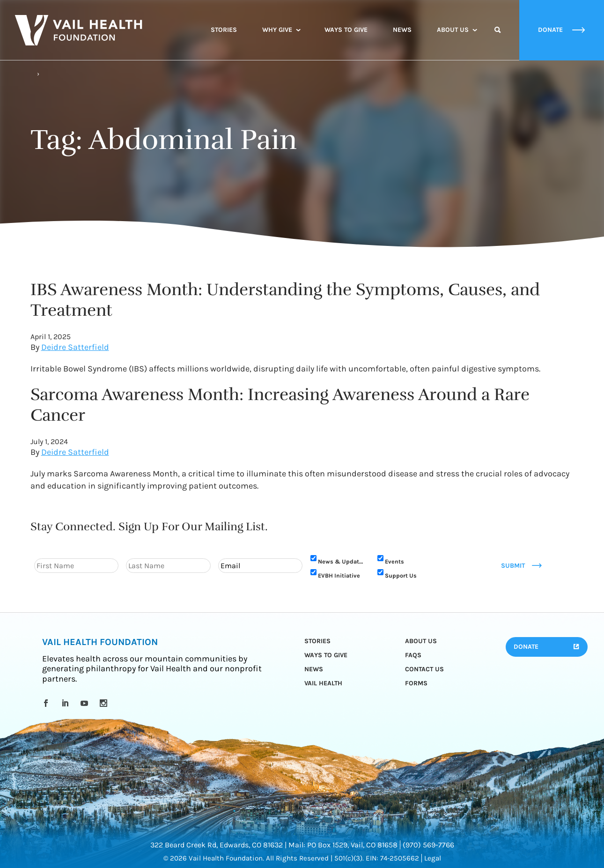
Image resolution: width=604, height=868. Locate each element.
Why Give (277, 30)
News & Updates (342, 561)
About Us (453, 30)
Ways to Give (346, 30)
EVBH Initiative (339, 575)
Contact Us (424, 669)
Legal (433, 858)
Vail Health (323, 683)
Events (394, 561)
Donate (526, 647)
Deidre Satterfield (75, 347)
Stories (224, 30)
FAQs (413, 655)
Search (498, 38)
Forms (416, 683)
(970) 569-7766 (428, 845)
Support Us (401, 575)
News (402, 30)
